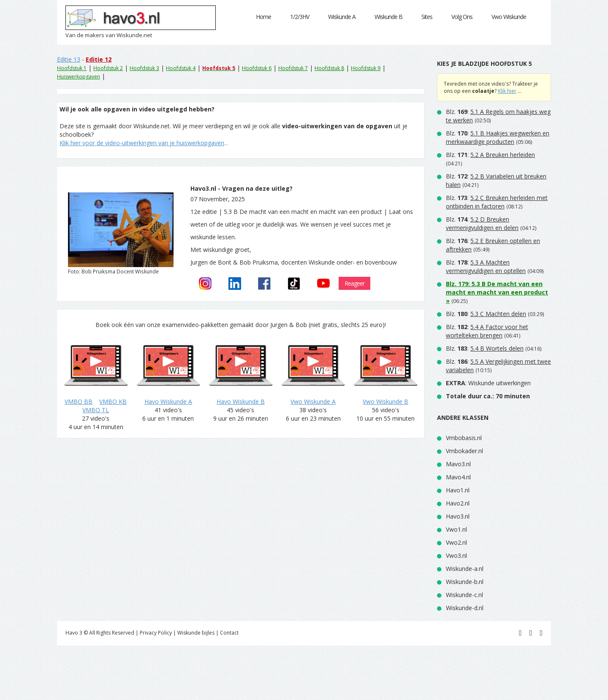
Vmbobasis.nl (464, 438)
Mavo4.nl (458, 477)
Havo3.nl (458, 516)
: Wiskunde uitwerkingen (488, 383)
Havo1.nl (458, 490)
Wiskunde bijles (196, 633)
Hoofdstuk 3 (144, 68)
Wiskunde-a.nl (465, 569)
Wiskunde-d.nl (465, 608)
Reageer (354, 283)
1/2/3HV (300, 17)
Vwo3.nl (456, 555)
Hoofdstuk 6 (257, 68)
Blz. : (498, 137)
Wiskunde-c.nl (464, 595)
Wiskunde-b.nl (465, 582)
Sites (427, 17)
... (144, 143)
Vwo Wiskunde (509, 17)
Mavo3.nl (458, 464)
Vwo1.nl (456, 529)
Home (263, 17)
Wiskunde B (388, 17)
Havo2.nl (458, 503)
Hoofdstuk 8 (329, 68)
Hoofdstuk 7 (293, 68)
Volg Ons (462, 17)
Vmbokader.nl (464, 451)
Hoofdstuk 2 (108, 68)
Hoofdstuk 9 (366, 68)
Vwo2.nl (456, 542)
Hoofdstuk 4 (181, 68)
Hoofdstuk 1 (72, 68)
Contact (229, 633)
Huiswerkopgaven (79, 77)
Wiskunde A (342, 17)
